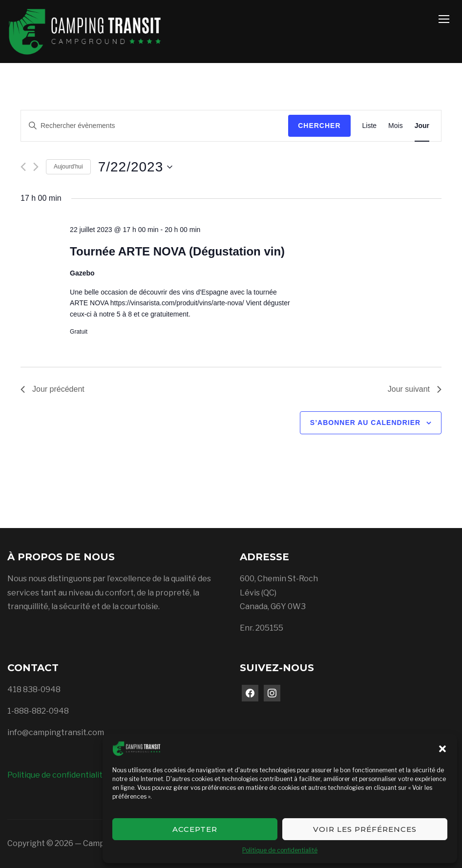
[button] (442, 749)
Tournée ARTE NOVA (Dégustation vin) (177, 251)
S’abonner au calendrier (365, 423)
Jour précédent (52, 389)
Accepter (195, 829)
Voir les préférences (365, 829)
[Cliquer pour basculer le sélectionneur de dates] (136, 167)
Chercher (319, 126)
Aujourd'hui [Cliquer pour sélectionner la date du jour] (68, 167)
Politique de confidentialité (280, 850)
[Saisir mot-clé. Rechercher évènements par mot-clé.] (155, 126)
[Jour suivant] (36, 167)
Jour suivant (415, 389)
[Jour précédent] (23, 167)
